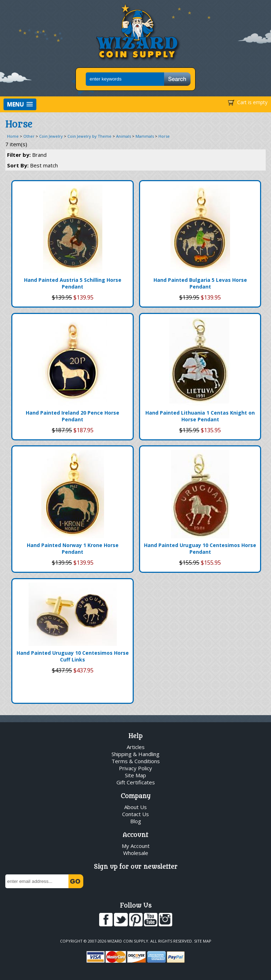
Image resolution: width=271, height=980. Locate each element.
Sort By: (32, 165)
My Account (136, 846)
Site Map (135, 775)
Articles (136, 747)
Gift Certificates (136, 782)
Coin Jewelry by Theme (89, 136)
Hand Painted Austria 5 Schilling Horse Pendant (73, 283)
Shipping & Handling (135, 754)
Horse (164, 136)
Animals (124, 136)
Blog (136, 821)
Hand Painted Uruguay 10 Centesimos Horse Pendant (200, 548)
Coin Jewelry (51, 136)
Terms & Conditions (136, 761)
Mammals (145, 136)
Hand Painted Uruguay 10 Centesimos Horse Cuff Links (73, 656)
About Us (135, 807)
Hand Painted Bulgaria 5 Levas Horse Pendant (200, 283)
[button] (20, 104)
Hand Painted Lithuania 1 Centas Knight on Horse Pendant (200, 416)
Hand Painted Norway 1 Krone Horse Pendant (73, 548)
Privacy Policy (135, 768)
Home (13, 136)
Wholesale (136, 853)
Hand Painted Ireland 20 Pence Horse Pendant (73, 416)
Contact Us (135, 814)
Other (29, 136)
